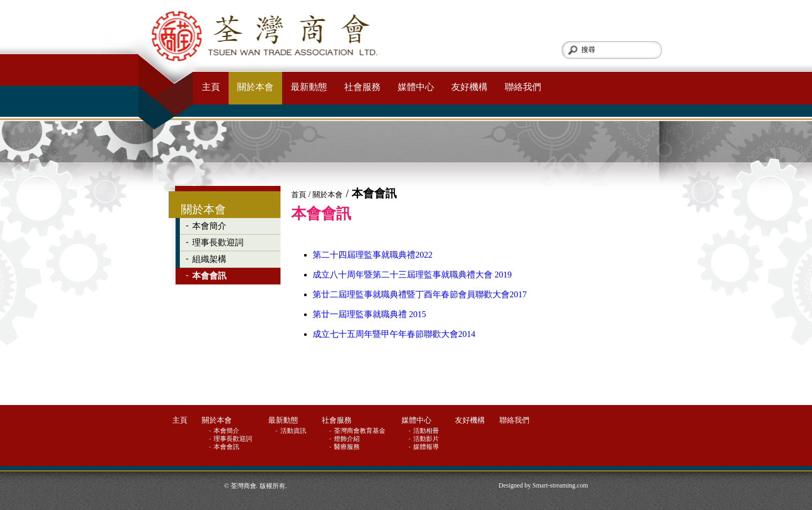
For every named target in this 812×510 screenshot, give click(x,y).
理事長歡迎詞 (218, 242)
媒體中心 (416, 87)
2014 (467, 334)
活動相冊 (427, 431)
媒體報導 (427, 447)
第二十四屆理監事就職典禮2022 (373, 255)
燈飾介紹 (348, 439)
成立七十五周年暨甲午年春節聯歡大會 (385, 334)
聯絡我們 (523, 87)
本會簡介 (209, 226)
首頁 (299, 195)
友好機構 (469, 87)
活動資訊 (294, 431)
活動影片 (427, 439)
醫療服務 (348, 447)
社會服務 (362, 87)
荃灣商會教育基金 (361, 431)
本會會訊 (209, 276)
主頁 (211, 87)
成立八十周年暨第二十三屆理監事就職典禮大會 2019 (412, 275)
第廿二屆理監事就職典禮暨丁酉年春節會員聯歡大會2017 (420, 294)
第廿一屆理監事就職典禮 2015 (369, 314)
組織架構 (209, 259)
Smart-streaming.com (560, 485)
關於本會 (255, 87)
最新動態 (309, 87)
